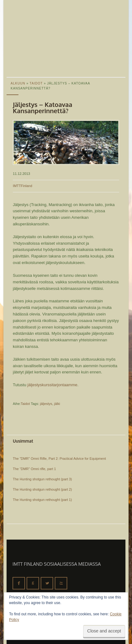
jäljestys (46, 404)
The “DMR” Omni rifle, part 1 (34, 469)
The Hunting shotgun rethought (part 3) (42, 479)
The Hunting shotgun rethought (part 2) (42, 489)
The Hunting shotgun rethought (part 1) (42, 500)
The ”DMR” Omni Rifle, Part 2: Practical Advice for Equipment (59, 459)
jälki (57, 404)
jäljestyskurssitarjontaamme (53, 385)
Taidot (25, 404)
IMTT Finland (30, 23)
